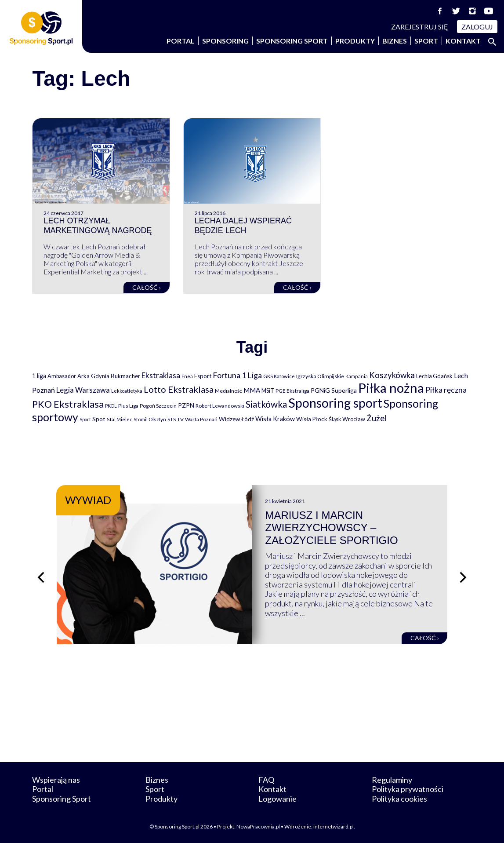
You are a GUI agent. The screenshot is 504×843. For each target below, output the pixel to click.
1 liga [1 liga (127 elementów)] (39, 376)
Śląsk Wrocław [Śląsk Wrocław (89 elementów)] (347, 419)
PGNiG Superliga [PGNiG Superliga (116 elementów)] (334, 390)
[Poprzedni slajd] (41, 577)
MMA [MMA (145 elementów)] (252, 390)
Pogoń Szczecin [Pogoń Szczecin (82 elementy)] (158, 406)
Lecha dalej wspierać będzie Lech (243, 226)
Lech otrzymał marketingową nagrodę (98, 226)
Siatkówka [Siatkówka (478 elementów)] (266, 404)
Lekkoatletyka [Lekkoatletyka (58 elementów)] (127, 391)
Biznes (395, 41)
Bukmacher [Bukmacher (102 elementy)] (125, 376)
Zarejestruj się (420, 27)
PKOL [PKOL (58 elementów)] (111, 406)
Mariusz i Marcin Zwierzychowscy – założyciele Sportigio (331, 528)
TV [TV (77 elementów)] (180, 419)
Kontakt (463, 41)
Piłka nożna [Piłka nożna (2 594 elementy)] (391, 388)
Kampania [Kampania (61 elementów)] (357, 376)
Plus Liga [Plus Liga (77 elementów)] (128, 406)
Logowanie (277, 799)
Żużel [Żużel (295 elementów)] (377, 418)
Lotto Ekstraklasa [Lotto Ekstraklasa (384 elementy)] (179, 389)
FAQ (266, 780)
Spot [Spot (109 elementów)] (99, 419)
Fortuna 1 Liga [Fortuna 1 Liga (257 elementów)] (237, 375)
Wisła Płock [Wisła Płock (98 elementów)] (312, 419)
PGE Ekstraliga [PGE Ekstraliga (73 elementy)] (292, 391)
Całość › (147, 287)
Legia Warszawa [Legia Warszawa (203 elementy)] (83, 390)
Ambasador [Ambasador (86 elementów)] (62, 376)
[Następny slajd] (463, 577)
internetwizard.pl (334, 827)
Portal (181, 41)
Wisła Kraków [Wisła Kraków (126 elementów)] (275, 419)
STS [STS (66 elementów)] (172, 419)
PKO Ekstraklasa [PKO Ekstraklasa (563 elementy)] (68, 404)
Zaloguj (477, 27)
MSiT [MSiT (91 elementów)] (268, 390)
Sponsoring (225, 41)
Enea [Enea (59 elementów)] (187, 376)
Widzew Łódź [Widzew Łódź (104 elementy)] (236, 419)
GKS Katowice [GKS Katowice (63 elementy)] (279, 376)
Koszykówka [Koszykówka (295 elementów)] (392, 375)
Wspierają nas (56, 780)
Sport (426, 41)
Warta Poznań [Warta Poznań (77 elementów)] (201, 419)
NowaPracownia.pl (258, 827)
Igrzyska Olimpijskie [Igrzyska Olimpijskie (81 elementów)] (320, 376)
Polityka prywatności (408, 789)
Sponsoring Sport (292, 41)
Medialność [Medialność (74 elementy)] (228, 391)
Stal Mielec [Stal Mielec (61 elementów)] (120, 419)
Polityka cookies (399, 799)
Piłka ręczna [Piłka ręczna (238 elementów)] (446, 390)
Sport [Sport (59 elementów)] (85, 419)
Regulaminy (392, 780)
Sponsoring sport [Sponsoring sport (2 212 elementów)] (335, 403)
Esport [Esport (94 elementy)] (203, 376)
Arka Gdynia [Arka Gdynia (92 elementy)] (93, 376)
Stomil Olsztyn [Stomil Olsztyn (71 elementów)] (150, 419)
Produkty (355, 41)
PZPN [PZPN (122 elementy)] (186, 405)
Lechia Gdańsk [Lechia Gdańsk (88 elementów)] (434, 376)
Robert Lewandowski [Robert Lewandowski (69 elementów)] (220, 406)
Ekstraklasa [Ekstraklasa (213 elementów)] (161, 375)
